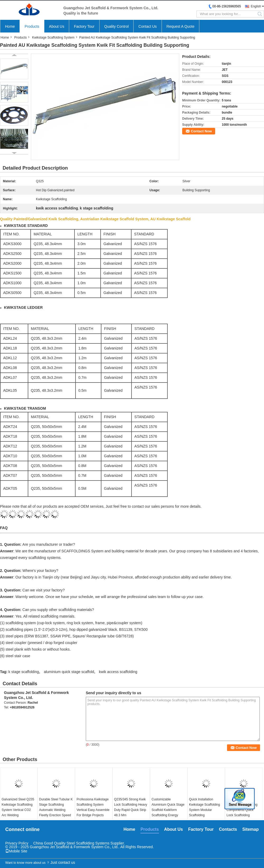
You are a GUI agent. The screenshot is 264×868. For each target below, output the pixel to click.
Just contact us (63, 862)
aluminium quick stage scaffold (69, 672)
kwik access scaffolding (118, 672)
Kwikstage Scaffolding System (53, 38)
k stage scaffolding (24, 672)
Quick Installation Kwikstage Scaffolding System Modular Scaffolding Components (204, 810)
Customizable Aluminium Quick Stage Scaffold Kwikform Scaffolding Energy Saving (168, 810)
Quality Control (117, 26)
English (256, 6)
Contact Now (201, 131)
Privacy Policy (17, 843)
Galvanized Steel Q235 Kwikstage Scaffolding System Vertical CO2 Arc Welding (18, 807)
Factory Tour (84, 26)
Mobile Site (16, 851)
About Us (57, 26)
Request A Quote (181, 26)
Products (32, 26)
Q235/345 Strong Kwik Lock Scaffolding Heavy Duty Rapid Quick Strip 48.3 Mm (131, 807)
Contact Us (147, 26)
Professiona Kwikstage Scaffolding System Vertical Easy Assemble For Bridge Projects (93, 807)
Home (10, 26)
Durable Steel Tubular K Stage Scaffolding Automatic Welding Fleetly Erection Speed (56, 807)
